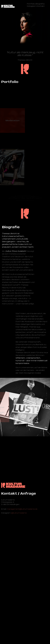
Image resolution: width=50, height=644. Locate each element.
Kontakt (41, 6)
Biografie (40, 4)
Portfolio (31, 4)
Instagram (32, 6)
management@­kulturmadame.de (22, 584)
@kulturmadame (19, 588)
